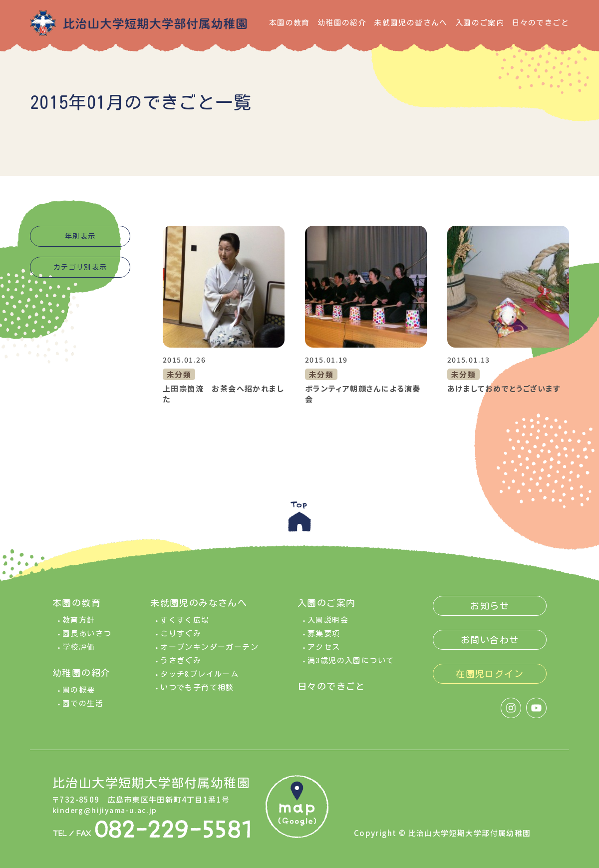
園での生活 (83, 707)
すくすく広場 (185, 624)
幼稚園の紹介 (342, 23)
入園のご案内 (480, 23)
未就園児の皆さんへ (411, 23)
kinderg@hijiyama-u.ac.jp (107, 813)
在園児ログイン (490, 677)
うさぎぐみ (181, 664)
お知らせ (490, 609)
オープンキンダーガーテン (209, 651)
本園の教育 (290, 23)
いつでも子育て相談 (197, 691)
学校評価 (79, 651)
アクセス (324, 651)
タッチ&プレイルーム (199, 677)
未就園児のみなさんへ (199, 606)
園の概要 (79, 693)
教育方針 (79, 624)
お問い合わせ (490, 643)
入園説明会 (328, 624)
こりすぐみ (181, 637)
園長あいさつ (87, 637)
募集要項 (324, 637)
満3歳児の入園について (351, 664)
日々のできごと (540, 23)
